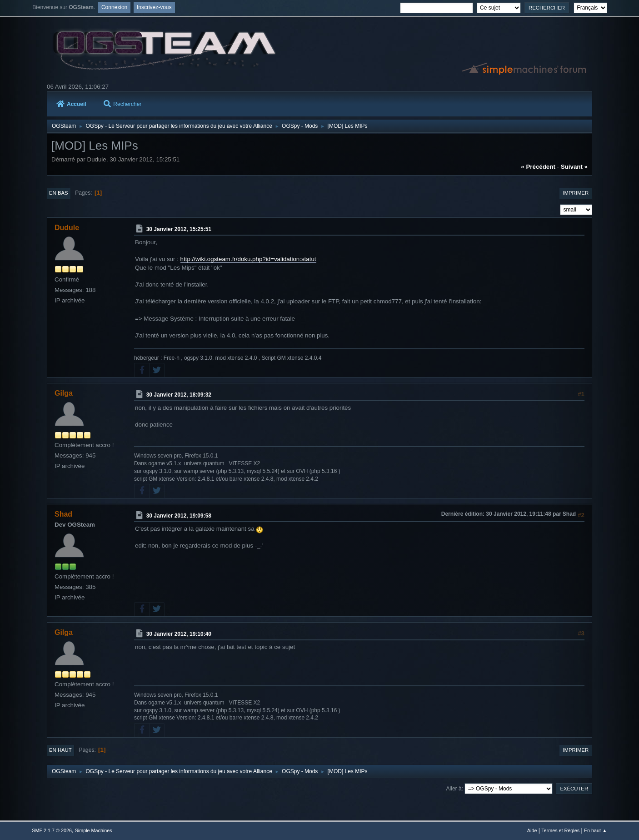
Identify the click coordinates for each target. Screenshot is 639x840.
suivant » (574, 167)
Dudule (67, 228)
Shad (63, 514)
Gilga (64, 393)
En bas (59, 193)
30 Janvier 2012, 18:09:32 (179, 395)
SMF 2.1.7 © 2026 (52, 830)
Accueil (71, 104)
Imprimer (576, 193)
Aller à (454, 789)
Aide (532, 830)
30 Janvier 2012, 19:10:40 (179, 634)
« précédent (538, 167)
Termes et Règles (560, 830)
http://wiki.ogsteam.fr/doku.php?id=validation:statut (248, 259)
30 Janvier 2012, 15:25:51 (179, 229)
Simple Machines (94, 830)
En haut (60, 750)
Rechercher (122, 104)
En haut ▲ (596, 830)
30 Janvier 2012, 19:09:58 (179, 516)
